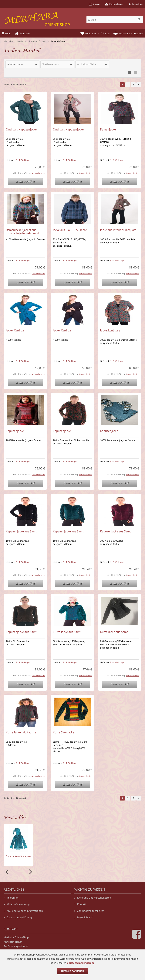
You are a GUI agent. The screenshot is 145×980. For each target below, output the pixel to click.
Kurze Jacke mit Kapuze (21, 732)
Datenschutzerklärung (18, 917)
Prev (7, 872)
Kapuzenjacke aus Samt (21, 531)
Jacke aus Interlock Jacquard (118, 230)
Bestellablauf (83, 917)
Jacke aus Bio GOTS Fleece (70, 230)
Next (30, 872)
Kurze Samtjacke (64, 732)
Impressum (11, 898)
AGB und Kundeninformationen (23, 911)
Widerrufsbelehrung (17, 904)
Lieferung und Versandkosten (93, 898)
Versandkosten (38, 173)
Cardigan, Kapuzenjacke (21, 129)
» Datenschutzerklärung (81, 963)
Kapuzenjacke (15, 431)
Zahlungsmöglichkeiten (89, 911)
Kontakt (80, 904)
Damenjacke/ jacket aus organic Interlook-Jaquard (22, 232)
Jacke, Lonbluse (110, 330)
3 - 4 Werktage (23, 160)
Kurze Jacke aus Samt (67, 632)
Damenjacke (108, 129)
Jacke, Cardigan (16, 330)
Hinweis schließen (72, 971)
